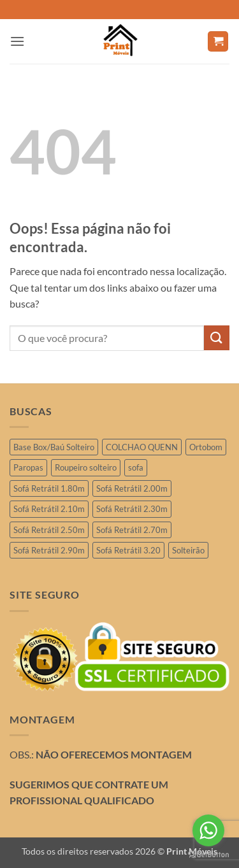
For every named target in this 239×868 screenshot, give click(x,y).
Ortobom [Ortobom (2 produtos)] (206, 447)
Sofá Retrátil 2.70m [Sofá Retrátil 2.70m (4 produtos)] (132, 530)
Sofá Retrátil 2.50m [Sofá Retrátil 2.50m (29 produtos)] (49, 530)
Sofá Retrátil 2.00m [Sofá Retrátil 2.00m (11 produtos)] (132, 488)
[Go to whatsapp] (208, 830)
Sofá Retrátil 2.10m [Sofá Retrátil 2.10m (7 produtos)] (49, 509)
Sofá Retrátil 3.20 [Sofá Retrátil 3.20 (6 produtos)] (128, 550)
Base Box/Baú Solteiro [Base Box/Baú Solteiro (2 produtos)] (54, 447)
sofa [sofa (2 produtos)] (136, 467)
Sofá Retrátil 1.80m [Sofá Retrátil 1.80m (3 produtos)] (49, 488)
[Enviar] (217, 338)
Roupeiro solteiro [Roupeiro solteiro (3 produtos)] (86, 467)
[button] (17, 41)
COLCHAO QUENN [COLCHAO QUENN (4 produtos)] (142, 447)
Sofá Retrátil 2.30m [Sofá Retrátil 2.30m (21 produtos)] (132, 509)
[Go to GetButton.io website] (208, 855)
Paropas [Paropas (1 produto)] (28, 467)
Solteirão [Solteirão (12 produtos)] (188, 550)
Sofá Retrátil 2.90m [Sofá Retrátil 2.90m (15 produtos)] (49, 550)
